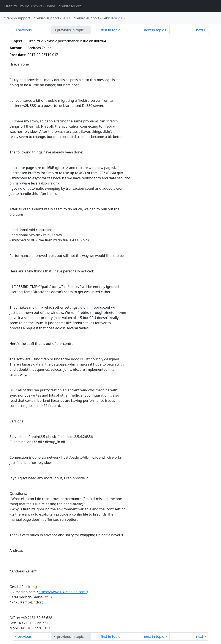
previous (25, 30)
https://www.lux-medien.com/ (63, 592)
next (200, 30)
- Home (30, 6)
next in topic (154, 30)
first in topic (110, 30)
